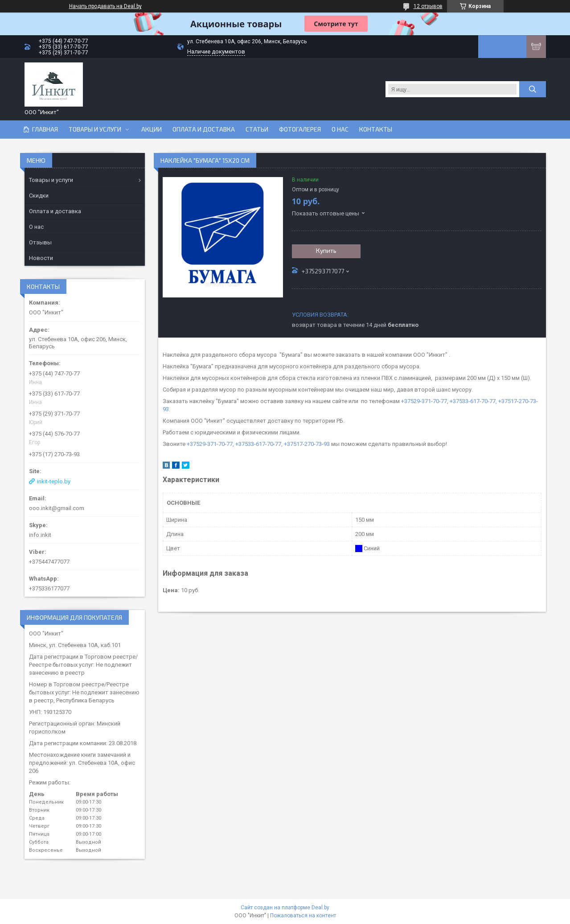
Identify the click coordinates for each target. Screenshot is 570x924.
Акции (152, 129)
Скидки (39, 196)
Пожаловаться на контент (303, 916)
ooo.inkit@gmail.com (57, 508)
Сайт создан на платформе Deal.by (285, 907)
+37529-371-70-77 (424, 401)
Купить (326, 250)
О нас (340, 129)
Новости (41, 258)
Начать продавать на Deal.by (105, 6)
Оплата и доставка (204, 129)
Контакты (376, 129)
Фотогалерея (300, 129)
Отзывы (40, 242)
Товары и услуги (95, 129)
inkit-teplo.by (54, 481)
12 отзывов (428, 6)
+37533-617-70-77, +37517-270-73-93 (283, 444)
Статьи (257, 129)
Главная (45, 129)
